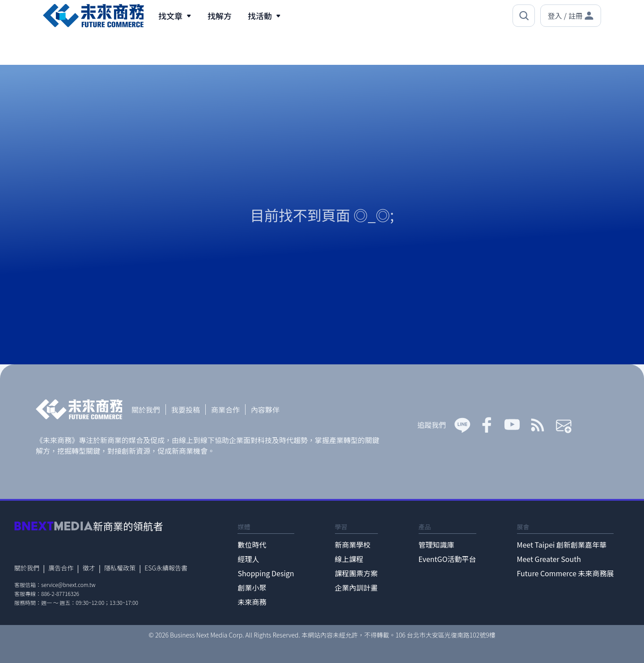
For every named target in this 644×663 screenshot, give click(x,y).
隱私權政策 (120, 568)
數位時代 (252, 545)
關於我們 (146, 410)
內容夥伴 (265, 410)
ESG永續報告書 (166, 568)
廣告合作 (61, 568)
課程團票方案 (356, 573)
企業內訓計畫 (356, 587)
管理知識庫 (436, 545)
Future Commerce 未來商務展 (566, 573)
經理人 (248, 559)
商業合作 (225, 410)
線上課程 (349, 559)
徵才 (89, 568)
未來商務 (252, 602)
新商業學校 (353, 545)
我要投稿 (186, 410)
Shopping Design (266, 573)
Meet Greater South (549, 559)
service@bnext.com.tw (68, 585)
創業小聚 (252, 587)
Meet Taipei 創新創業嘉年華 (562, 545)
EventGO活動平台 (447, 559)
